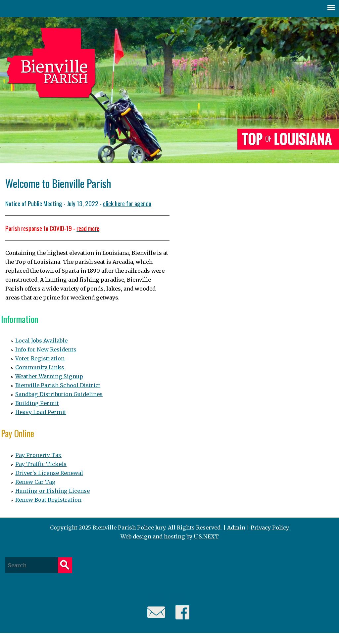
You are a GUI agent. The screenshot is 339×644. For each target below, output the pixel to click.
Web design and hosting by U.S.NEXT (170, 536)
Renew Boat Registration (48, 500)
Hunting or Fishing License (52, 491)
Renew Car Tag (35, 482)
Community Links (40, 367)
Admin (236, 528)
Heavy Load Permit (41, 412)
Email (156, 612)
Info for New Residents (46, 349)
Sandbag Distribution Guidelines (59, 394)
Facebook (183, 612)
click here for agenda (127, 203)
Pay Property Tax (38, 455)
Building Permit (37, 403)
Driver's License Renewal (49, 473)
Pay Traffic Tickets (41, 464)
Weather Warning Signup (49, 376)
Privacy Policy (270, 528)
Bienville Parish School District (58, 385)
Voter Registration (40, 358)
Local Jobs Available (41, 341)
